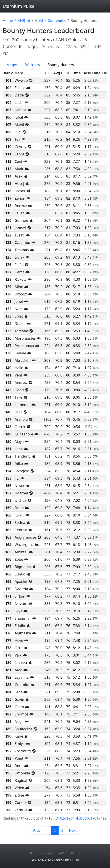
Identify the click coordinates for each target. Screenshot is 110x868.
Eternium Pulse (19, 6)
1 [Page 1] (47, 830)
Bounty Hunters (61, 65)
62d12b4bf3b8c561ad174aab (85, 818)
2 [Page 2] (56, 830)
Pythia (76, 853)
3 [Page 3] (62, 830)
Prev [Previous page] (37, 830)
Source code (41, 853)
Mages (12, 65)
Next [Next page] (73, 830)
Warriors (33, 65)
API (61, 853)
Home (8, 21)
